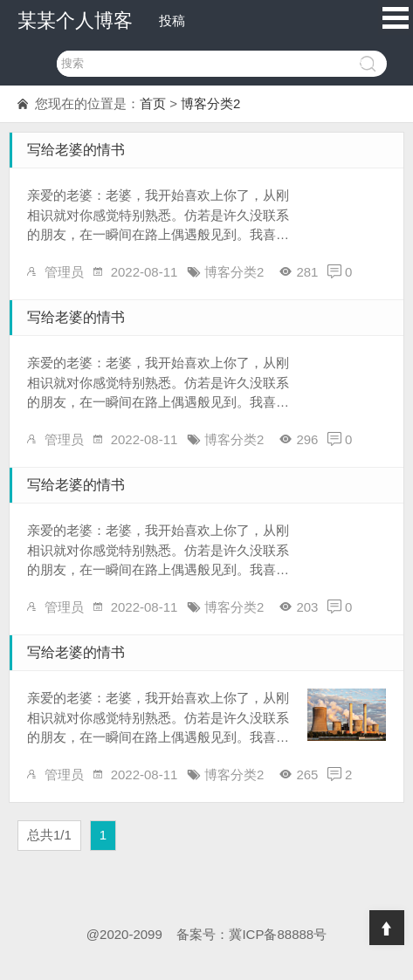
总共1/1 (49, 835)
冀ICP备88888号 (278, 934)
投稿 (172, 21)
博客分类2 (210, 103)
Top (387, 928)
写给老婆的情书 (76, 150)
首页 (153, 103)
